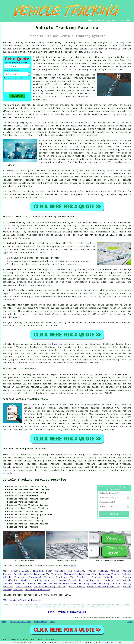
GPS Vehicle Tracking (76, 574)
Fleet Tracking (55, 571)
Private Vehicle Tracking (27, 571)
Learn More (110, 642)
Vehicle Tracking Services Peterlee (34, 480)
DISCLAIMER (125, 21)
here (13, 473)
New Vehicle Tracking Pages (21, 622)
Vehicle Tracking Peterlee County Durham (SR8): (33, 43)
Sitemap (4, 622)
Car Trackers (105, 580)
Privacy (130, 622)
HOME (90, 21)
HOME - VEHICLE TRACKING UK (67, 612)
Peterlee (57, 344)
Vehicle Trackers (25, 584)
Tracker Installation (105, 577)
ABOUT (106, 21)
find (12, 455)
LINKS (98, 21)
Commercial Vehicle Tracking (47, 577)
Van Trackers (76, 571)
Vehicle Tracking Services (38, 580)
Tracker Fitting (97, 571)
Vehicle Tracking (14, 577)
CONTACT (114, 21)
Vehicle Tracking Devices (50, 587)
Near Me (52, 622)
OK (120, 642)
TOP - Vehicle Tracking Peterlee (22, 600)
